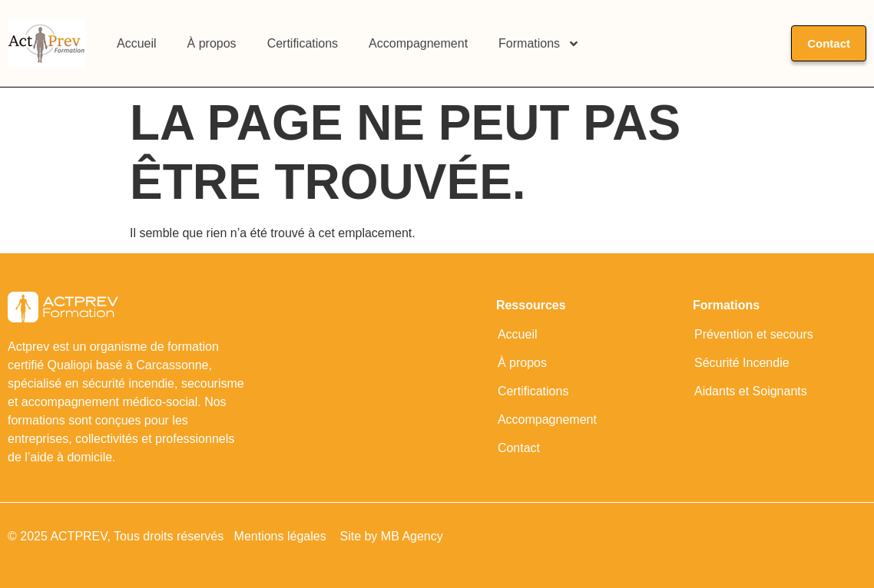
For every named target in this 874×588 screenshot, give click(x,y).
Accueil (137, 43)
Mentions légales (282, 536)
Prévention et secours (754, 334)
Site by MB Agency (391, 536)
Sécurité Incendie (742, 363)
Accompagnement (418, 43)
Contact (519, 448)
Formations (539, 44)
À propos (212, 43)
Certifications (303, 43)
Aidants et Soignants (751, 391)
